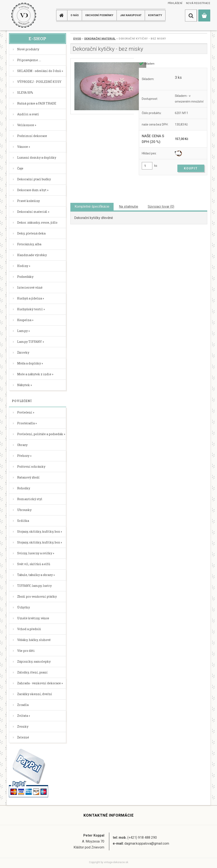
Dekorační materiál (100, 39)
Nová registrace (198, 3)
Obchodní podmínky (99, 15)
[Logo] (24, 15)
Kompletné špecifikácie (92, 207)
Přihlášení (175, 3)
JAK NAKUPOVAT (131, 15)
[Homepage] (62, 15)
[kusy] (147, 166)
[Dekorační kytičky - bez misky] (102, 86)
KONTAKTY (155, 15)
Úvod (77, 39)
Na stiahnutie (129, 207)
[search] (191, 16)
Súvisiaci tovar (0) (161, 207)
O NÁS (75, 15)
